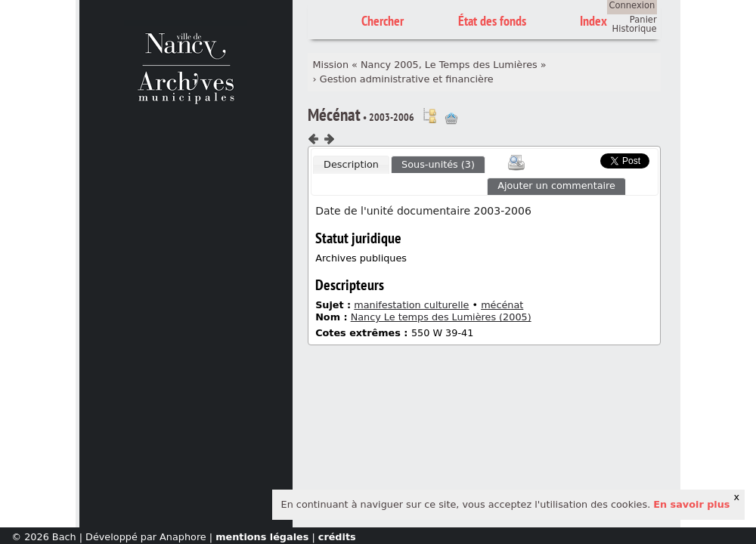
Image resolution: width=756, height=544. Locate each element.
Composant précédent (314, 139)
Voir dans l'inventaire (429, 116)
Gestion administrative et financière (407, 79)
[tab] (351, 165)
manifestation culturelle (411, 305)
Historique (635, 29)
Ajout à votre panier (451, 119)
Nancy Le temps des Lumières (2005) (441, 317)
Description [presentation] (351, 164)
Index (593, 21)
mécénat (502, 305)
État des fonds (492, 21)
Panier (643, 20)
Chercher (383, 21)
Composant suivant (329, 139)
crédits (337, 537)
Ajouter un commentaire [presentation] (556, 185)
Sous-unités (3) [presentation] (438, 164)
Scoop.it (578, 159)
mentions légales (262, 537)
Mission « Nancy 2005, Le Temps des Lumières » (430, 65)
